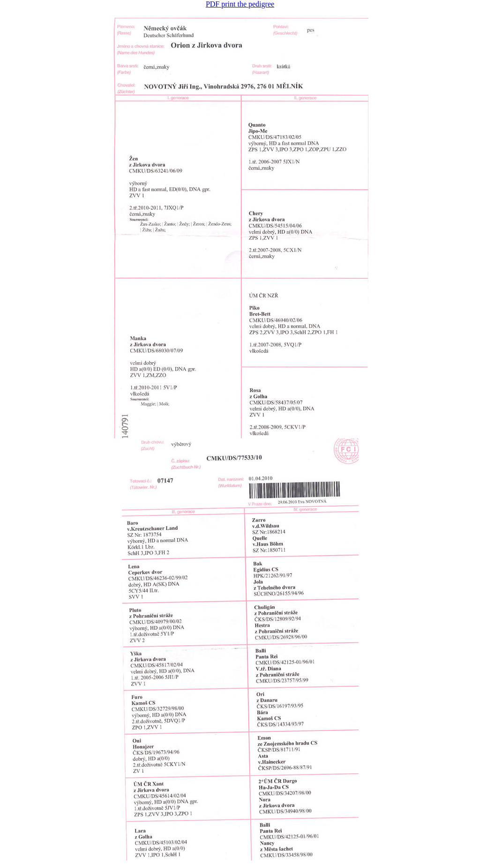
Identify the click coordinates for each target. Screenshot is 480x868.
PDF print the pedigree (240, 4)
